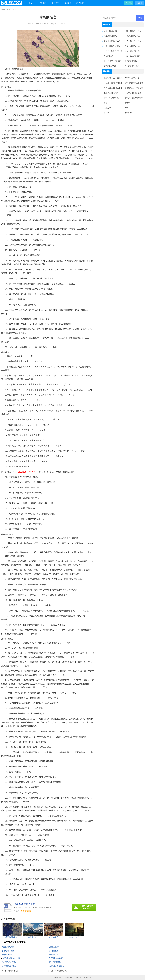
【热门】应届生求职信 (113, 51)
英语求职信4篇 (131, 61)
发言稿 (107, 113)
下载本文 (64, 24)
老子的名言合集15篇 (11, 958)
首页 (30, 3)
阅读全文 (55, 24)
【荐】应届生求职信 (133, 31)
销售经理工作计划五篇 (134, 88)
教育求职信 (108, 56)
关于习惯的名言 (56, 962)
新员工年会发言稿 (111, 98)
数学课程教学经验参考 (134, 83)
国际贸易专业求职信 (112, 61)
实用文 (43, 3)
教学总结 (107, 108)
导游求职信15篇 (110, 31)
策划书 (107, 103)
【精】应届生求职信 (112, 46)
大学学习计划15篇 (132, 78)
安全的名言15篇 (9, 962)
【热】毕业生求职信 (133, 41)
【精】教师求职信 (132, 56)
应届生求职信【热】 (133, 46)
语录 (126, 108)
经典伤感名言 (8, 947)
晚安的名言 (7, 955)
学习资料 (55, 3)
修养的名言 (54, 947)
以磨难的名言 (8, 951)
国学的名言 (54, 955)
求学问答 (80, 3)
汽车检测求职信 (110, 36)
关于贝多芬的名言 (57, 966)
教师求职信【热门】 (133, 66)
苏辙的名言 (54, 951)
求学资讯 (128, 113)
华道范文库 (69, 977)
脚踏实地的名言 (14, 971)
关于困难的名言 (56, 958)
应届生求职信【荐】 (133, 51)
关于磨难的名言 (9, 966)
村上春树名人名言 (62, 971)
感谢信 (127, 103)
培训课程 (68, 3)
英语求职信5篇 (110, 66)
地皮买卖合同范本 (111, 93)
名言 (16, 9)
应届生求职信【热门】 (113, 41)
